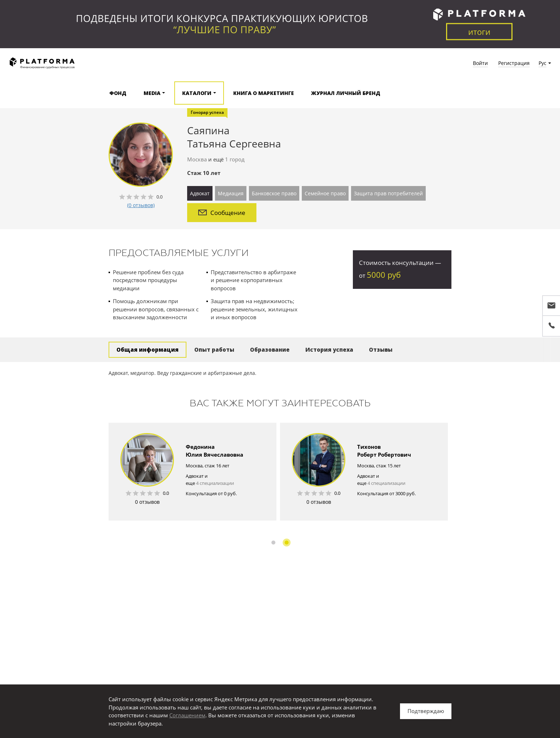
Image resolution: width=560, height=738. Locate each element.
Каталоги (197, 93)
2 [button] (287, 543)
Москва (197, 159)
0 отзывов (147, 502)
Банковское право (274, 193)
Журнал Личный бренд (346, 93)
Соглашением (187, 715)
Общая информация (147, 350)
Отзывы (381, 350)
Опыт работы (214, 350)
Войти (480, 63)
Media (152, 93)
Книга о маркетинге (264, 93)
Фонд (118, 93)
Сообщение (222, 213)
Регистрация (514, 63)
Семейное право (325, 193)
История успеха (329, 350)
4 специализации (215, 483)
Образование (270, 350)
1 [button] (273, 543)
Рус (542, 63)
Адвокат (200, 193)
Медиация (231, 193)
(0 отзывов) (141, 205)
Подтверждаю (426, 711)
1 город (235, 159)
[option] (192, 472)
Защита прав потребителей (388, 193)
